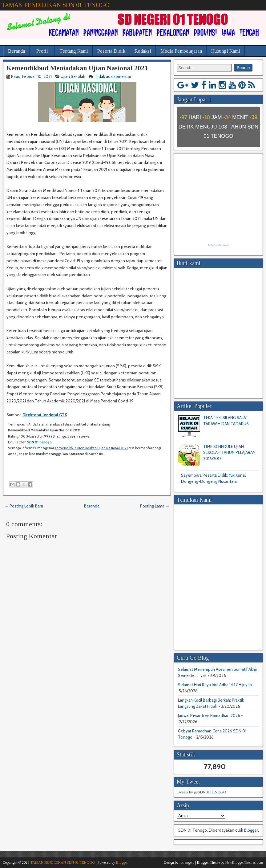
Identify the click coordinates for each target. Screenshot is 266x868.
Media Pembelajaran (181, 51)
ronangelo (187, 862)
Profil (42, 51)
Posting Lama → (155, 506)
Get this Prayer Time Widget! (218, 245)
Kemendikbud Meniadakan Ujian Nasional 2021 (77, 68)
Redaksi (143, 51)
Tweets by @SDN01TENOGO (202, 792)
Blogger (251, 830)
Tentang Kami (74, 51)
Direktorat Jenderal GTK (45, 415)
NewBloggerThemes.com (244, 862)
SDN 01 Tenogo (39, 442)
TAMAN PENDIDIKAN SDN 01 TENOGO (55, 5)
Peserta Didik (111, 51)
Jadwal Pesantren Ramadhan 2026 (209, 715)
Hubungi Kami (226, 51)
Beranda (16, 51)
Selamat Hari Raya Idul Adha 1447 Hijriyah (215, 685)
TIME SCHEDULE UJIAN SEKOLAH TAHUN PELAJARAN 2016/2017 (229, 452)
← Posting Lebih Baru (24, 506)
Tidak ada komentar (113, 76)
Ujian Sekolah (73, 76)
